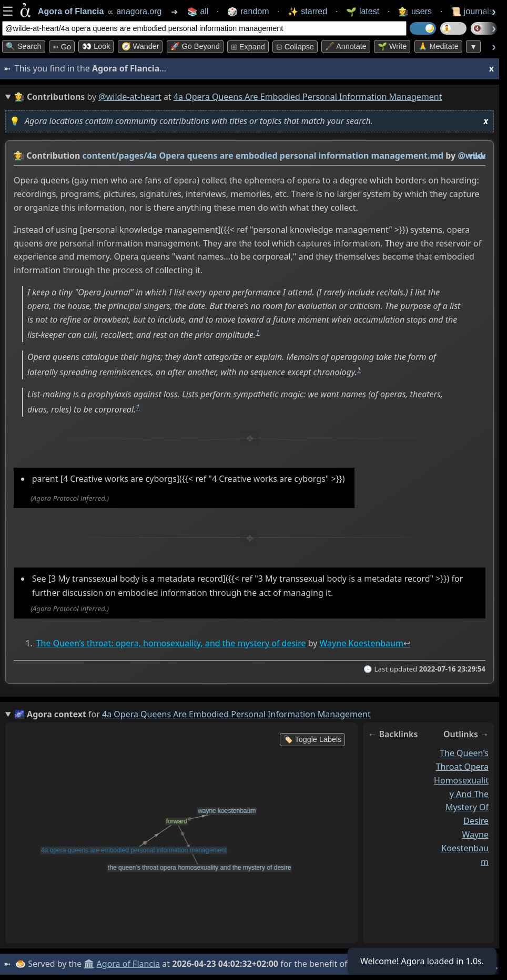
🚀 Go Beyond (195, 46)
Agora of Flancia (129, 964)
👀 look (96, 46)
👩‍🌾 (19, 156)
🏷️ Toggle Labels (313, 739)
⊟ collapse (295, 47)
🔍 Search (24, 46)
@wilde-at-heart (130, 97)
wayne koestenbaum (465, 848)
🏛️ (89, 964)
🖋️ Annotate (346, 46)
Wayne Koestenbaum (362, 643)
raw (478, 156)
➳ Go (62, 47)
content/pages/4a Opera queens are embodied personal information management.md (263, 156)
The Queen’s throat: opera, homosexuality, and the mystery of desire (171, 643)
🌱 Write (392, 46)
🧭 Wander (140, 46)
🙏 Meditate (438, 46)
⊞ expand (248, 47)
